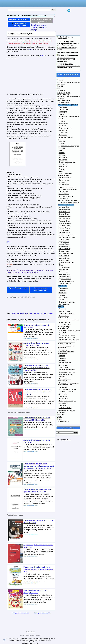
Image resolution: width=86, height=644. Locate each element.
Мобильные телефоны (67, 335)
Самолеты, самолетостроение (69, 330)
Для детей (62, 126)
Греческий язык (64, 246)
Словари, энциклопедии (67, 401)
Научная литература (66, 196)
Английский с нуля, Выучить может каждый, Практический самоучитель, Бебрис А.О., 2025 (37, 368)
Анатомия (62, 141)
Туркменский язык (65, 279)
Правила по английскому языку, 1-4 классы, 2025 (36, 326)
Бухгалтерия (63, 297)
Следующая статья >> (42, 613)
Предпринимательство (67, 302)
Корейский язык (64, 233)
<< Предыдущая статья (20, 613)
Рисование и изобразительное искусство (68, 199)
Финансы (62, 295)
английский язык (40, 313)
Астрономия (63, 164)
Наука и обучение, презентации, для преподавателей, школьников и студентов (69, 95)
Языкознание (63, 272)
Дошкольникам (64, 102)
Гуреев (50, 313)
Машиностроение (65, 363)
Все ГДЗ (60, 86)
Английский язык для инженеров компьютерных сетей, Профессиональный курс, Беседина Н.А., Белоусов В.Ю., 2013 (39, 466)
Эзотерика (62, 309)
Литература (63, 112)
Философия (63, 160)
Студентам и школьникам (68, 189)
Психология (63, 157)
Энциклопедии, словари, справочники (66, 411)
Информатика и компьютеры (69, 116)
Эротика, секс (64, 399)
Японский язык (64, 260)
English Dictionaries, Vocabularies (65, 38)
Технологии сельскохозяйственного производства (66, 352)
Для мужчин (63, 394)
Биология (62, 121)
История (62, 153)
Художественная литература (69, 146)
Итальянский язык (65, 216)
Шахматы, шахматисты (67, 372)
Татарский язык (64, 228)
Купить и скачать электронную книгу (41, 289)
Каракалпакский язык (66, 281)
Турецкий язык (64, 242)
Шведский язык (64, 258)
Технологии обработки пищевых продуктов (66, 343)
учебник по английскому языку (22, 313)
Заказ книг (62, 358)
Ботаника (62, 144)
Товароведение (64, 304)
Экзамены (61, 91)
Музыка (61, 169)
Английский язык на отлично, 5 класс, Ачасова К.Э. (37, 441)
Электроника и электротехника (63, 317)
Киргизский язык (64, 277)
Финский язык (64, 270)
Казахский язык (64, 244)
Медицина (62, 377)
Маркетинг (62, 290)
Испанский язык (64, 212)
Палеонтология (64, 180)
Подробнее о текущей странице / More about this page (38, 27)
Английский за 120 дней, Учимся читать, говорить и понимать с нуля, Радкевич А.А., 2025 (38, 392)
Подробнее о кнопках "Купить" (21, 34)
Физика (61, 114)
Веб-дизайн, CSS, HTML (67, 392)
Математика (63, 107)
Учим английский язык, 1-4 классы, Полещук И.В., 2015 (36, 592)
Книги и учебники (64, 100)
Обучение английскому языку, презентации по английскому (66, 60)
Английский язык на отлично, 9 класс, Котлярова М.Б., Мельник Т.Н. (37, 419)
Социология (63, 133)
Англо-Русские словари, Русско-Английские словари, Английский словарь (68, 43)
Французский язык (65, 209)
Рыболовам (63, 396)
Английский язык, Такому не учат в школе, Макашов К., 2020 (39, 522)
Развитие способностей (67, 370)
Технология (63, 130)
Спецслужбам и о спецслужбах (64, 380)
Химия (61, 119)
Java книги (62, 360)
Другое (60, 417)
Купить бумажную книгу (18, 288)
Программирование (66, 374)
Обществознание (65, 178)
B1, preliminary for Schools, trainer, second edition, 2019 (38, 546)
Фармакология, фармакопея (69, 320)
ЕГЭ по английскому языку (68, 55)
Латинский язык (64, 219)
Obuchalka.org (13, 638)
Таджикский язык (65, 283)
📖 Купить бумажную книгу (19, 20)
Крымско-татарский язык (67, 235)
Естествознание (64, 185)
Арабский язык (64, 240)
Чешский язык (64, 256)
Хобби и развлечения (66, 314)
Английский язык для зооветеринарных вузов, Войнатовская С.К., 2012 (38, 491)
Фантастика (63, 387)
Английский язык (65, 207)
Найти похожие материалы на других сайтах (42, 21)
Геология (62, 356)
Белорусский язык (65, 223)
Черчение (62, 155)
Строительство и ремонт (67, 337)
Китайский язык (64, 267)
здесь (30, 49)
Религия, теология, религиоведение (65, 174)
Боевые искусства (65, 408)
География (62, 182)
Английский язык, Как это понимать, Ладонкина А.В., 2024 (36, 344)
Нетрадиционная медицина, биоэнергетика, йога (68, 384)
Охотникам (63, 333)
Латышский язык (65, 249)
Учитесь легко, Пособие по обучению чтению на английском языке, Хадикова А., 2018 (39, 569)
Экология (62, 171)
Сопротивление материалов (69, 203)
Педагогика (63, 135)
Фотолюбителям (64, 311)
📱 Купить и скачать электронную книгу (19, 25)
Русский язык (63, 109)
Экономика (63, 293)
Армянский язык (64, 226)
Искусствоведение (65, 128)
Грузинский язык (64, 274)
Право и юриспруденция (67, 162)
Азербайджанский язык (67, 237)
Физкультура (63, 167)
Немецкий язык (64, 214)
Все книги (61, 415)
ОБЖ (60, 150)
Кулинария (62, 406)
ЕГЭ (59, 88)
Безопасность (64, 403)
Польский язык (64, 251)
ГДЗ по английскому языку (68, 52)
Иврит (61, 265)
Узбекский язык (64, 230)
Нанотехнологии (64, 322)
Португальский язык (66, 253)
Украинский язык (65, 221)
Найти (60, 419)
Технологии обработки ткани (69, 340)
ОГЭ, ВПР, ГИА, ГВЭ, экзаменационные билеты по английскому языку (69, 66)
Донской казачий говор (67, 263)
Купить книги (63, 367)
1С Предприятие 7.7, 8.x (67, 389)
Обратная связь (63, 421)
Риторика (62, 148)
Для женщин (63, 365)
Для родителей (64, 194)
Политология (63, 123)
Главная (60, 80)
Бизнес (61, 300)
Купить (9, 242)
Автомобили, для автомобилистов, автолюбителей (64, 326)
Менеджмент (63, 288)
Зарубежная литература (67, 187)
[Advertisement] (23, 77)
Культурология (64, 192)
